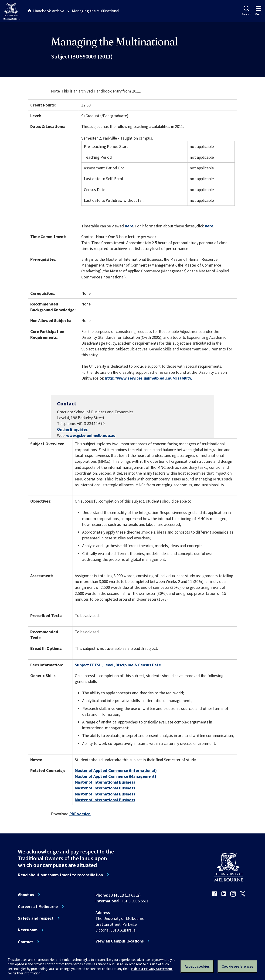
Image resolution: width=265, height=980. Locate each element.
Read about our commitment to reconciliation (60, 875)
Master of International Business (105, 782)
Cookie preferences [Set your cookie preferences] (237, 966)
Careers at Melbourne (38, 907)
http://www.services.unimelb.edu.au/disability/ (149, 378)
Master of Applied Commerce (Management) (116, 776)
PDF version (80, 814)
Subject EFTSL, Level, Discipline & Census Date (118, 665)
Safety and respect (36, 918)
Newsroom (28, 930)
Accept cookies (197, 966)
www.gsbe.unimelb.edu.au (91, 435)
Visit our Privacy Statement (152, 969)
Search (246, 11)
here (129, 226)
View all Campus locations (120, 941)
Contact (25, 942)
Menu (258, 11)
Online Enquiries (72, 429)
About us (26, 895)
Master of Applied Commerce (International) (116, 770)
